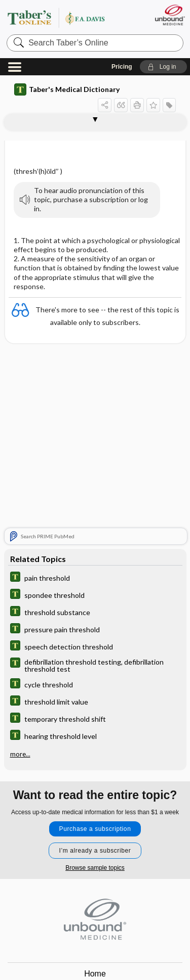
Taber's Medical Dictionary (67, 89)
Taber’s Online (68, 17)
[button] (163, 67)
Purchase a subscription (95, 829)
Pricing (122, 67)
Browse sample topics (95, 868)
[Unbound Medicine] (169, 15)
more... (20, 754)
